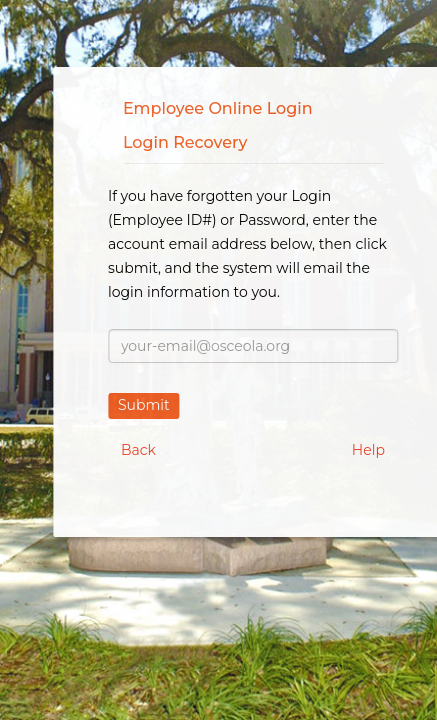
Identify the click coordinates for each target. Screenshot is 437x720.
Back (138, 450)
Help (368, 450)
